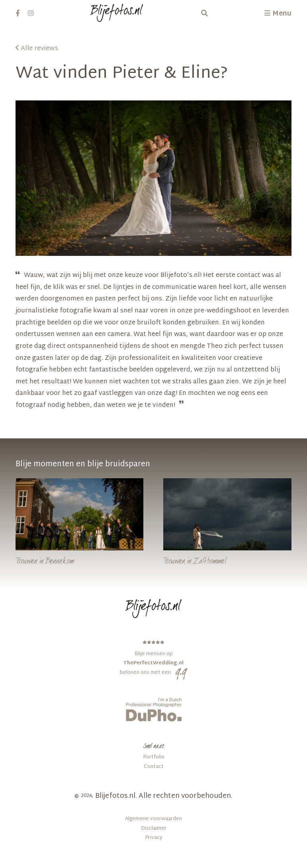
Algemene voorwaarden (153, 819)
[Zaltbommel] (227, 524)
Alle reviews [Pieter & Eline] (37, 49)
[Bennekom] (80, 524)
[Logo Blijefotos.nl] (117, 13)
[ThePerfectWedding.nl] (153, 658)
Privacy (154, 838)
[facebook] (18, 13)
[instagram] (31, 13)
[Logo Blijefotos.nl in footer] (153, 609)
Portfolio (154, 757)
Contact (154, 767)
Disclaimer (154, 829)
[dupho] (153, 709)
